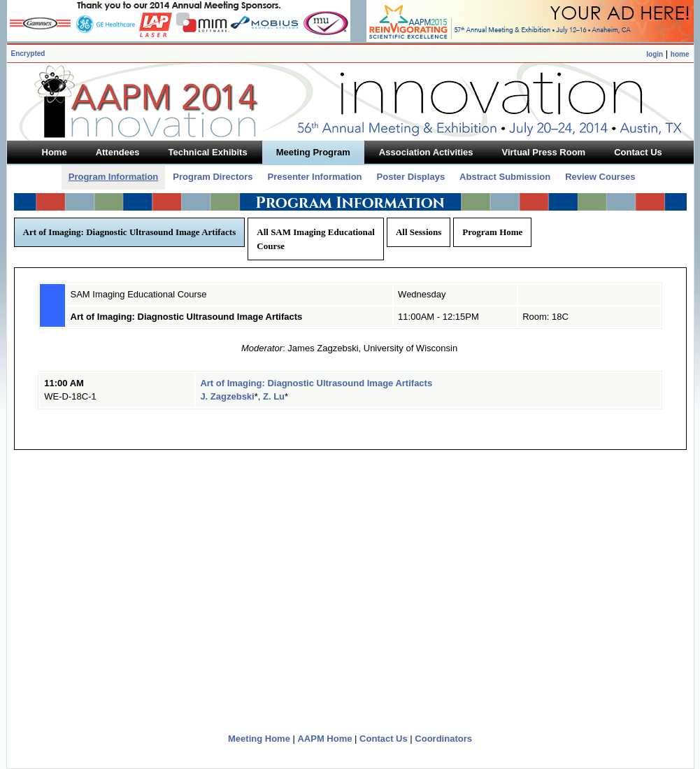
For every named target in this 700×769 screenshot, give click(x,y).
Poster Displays (411, 177)
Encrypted (28, 54)
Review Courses (600, 177)
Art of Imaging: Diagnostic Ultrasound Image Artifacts (130, 232)
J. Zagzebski (227, 396)
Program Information (114, 177)
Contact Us (384, 739)
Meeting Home (259, 739)
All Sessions (419, 232)
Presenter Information (314, 177)
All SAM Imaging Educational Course (316, 239)
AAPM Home (324, 739)
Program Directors (213, 177)
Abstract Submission (505, 177)
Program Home (492, 232)
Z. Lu (274, 396)
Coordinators (443, 739)
